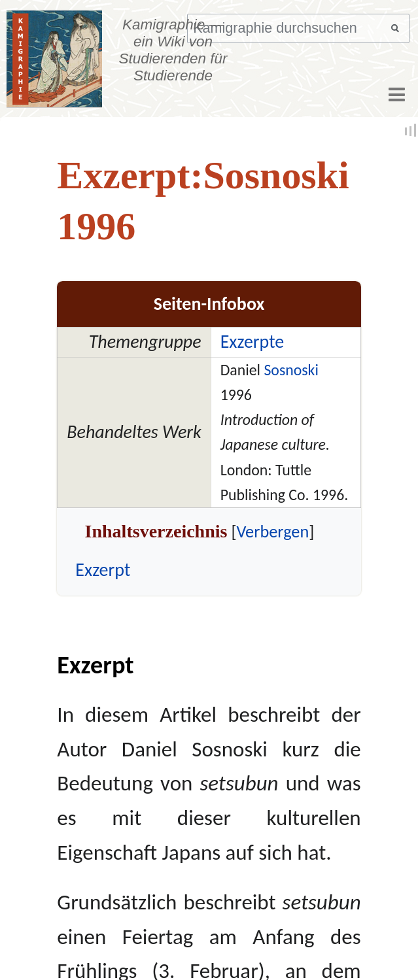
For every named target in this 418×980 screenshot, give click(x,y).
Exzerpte (253, 342)
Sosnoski (291, 370)
